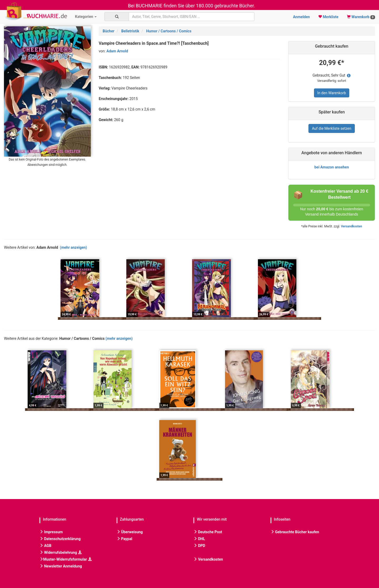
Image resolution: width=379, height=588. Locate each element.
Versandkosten (351, 226)
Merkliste (328, 17)
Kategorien (86, 17)
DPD (199, 546)
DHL (199, 539)
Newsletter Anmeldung (61, 566)
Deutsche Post (208, 532)
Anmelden (301, 17)
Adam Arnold (117, 51)
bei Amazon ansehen (331, 167)
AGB (45, 546)
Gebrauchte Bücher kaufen (295, 532)
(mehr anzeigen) (74, 247)
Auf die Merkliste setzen (332, 128)
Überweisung (130, 532)
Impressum (51, 532)
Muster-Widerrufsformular (66, 559)
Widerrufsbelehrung (61, 552)
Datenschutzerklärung (60, 539)
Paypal (124, 539)
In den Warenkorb (332, 93)
